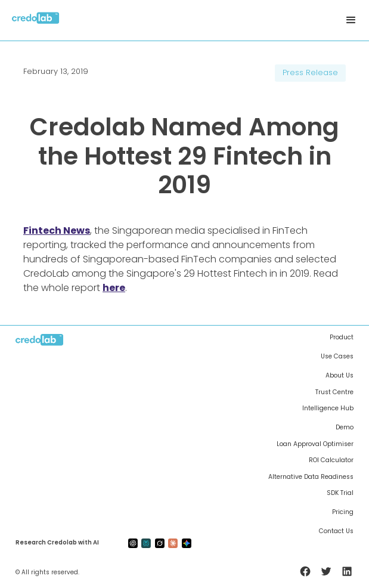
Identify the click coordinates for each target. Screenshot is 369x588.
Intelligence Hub (328, 408)
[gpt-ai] (133, 543)
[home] (36, 21)
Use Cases (337, 357)
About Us (339, 376)
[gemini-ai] (187, 543)
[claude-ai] (173, 543)
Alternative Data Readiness (311, 477)
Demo (345, 428)
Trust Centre (334, 392)
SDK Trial (340, 493)
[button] (351, 20)
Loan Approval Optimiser (315, 444)
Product (342, 338)
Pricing (343, 512)
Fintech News (57, 230)
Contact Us (336, 531)
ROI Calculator (331, 460)
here (114, 288)
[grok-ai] (160, 543)
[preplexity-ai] (146, 543)
